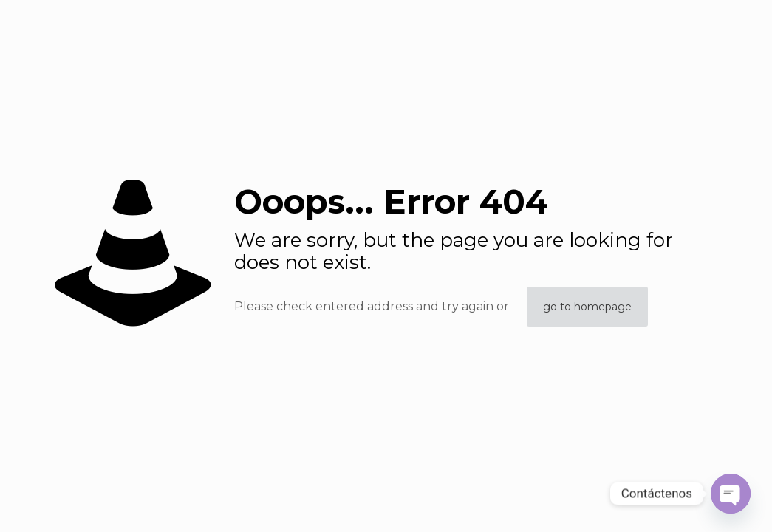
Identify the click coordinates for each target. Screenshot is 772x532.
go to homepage (587, 307)
